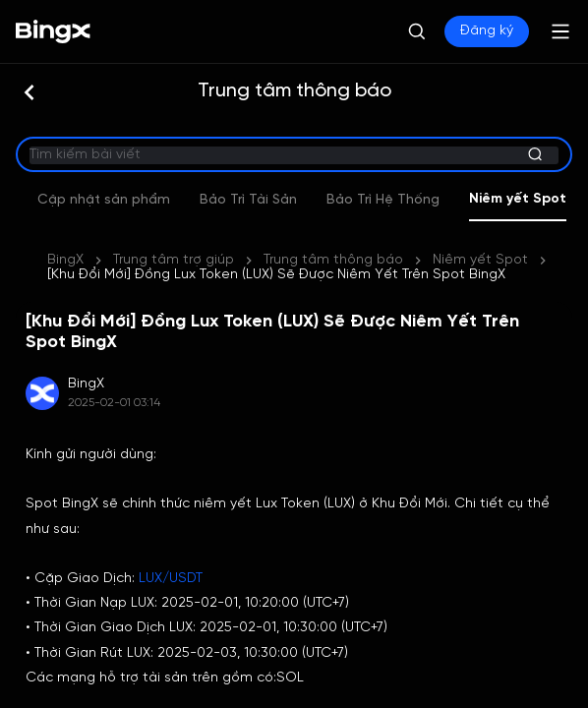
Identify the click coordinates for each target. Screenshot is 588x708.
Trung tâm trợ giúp (174, 260)
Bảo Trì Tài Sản (424, 200)
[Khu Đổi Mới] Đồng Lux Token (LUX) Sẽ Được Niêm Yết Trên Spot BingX (276, 275)
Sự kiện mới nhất (129, 200)
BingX (65, 260)
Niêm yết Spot (480, 260)
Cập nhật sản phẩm (280, 200)
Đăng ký (487, 31)
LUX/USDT (171, 579)
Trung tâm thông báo (333, 260)
